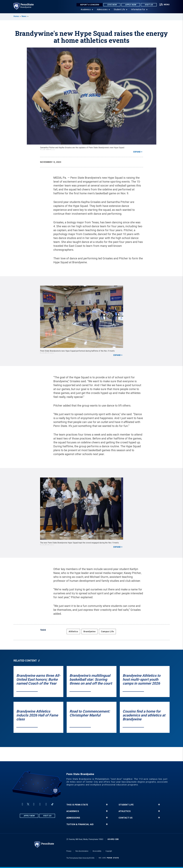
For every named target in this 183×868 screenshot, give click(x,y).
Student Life (119, 9)
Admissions (102, 9)
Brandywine (89, 631)
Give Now (112, 5)
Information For (138, 9)
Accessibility (97, 851)
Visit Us (149, 5)
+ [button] (107, 805)
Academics (86, 9)
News (24, 16)
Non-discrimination (82, 851)
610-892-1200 (113, 839)
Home (16, 16)
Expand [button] (137, 152)
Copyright (109, 851)
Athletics (73, 631)
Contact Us (126, 818)
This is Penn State (77, 805)
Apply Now (131, 5)
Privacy (69, 851)
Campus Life (107, 631)
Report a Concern (89, 5)
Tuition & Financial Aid (80, 824)
